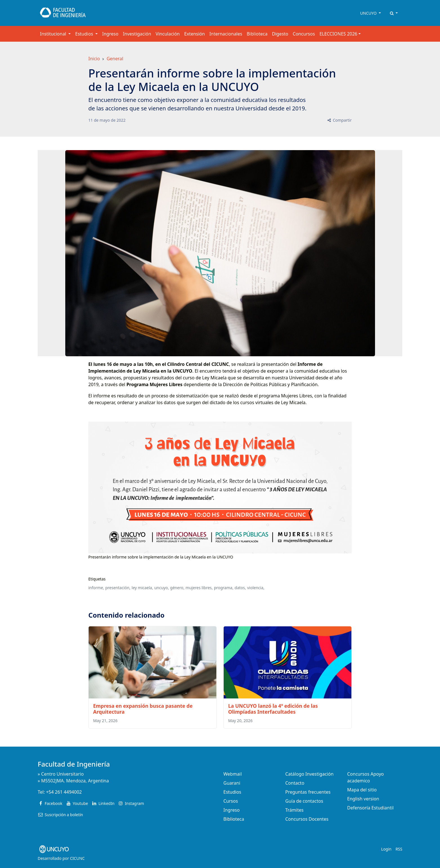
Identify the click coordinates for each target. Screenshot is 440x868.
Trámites (294, 810)
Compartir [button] (339, 120)
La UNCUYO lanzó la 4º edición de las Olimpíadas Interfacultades (273, 709)
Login (386, 849)
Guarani (232, 783)
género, (177, 588)
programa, (224, 588)
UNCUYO (369, 13)
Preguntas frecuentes (308, 792)
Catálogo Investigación (309, 774)
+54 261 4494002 (64, 792)
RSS (399, 849)
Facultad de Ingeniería (74, 764)
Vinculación (168, 34)
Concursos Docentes (307, 819)
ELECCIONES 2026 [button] (338, 34)
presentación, (118, 588)
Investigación (137, 34)
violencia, (256, 588)
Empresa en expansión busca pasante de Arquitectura (143, 709)
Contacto (295, 783)
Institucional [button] (54, 34)
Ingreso (110, 34)
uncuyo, (161, 588)
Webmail (233, 774)
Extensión (195, 34)
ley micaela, (142, 588)
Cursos (231, 801)
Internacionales (226, 34)
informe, (96, 588)
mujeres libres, (199, 588)
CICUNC (77, 858)
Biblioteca (257, 34)
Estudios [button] (85, 34)
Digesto (280, 34)
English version (363, 799)
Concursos (304, 34)
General (115, 59)
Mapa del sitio (362, 790)
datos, (240, 588)
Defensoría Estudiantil (370, 808)
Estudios (232, 792)
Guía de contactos (304, 801)
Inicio (94, 59)
